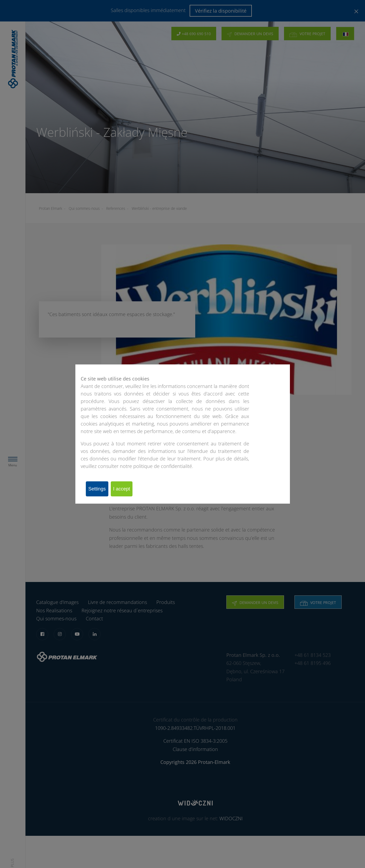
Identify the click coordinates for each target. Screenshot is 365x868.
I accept (129, 489)
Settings (100, 489)
